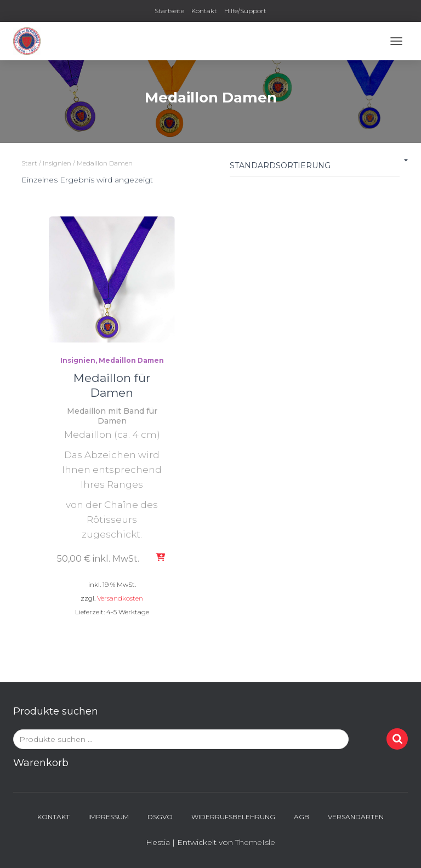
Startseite (169, 11)
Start (29, 163)
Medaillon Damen (131, 360)
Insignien (57, 163)
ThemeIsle (255, 842)
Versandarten (356, 817)
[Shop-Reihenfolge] (315, 168)
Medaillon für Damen (112, 385)
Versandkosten (120, 598)
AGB (301, 817)
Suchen (397, 739)
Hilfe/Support (245, 11)
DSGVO (160, 817)
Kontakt (204, 11)
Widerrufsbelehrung (233, 817)
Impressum (109, 817)
